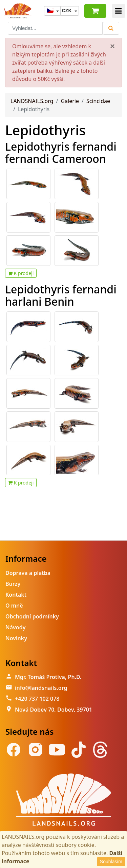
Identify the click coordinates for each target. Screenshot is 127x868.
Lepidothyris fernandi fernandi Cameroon (61, 152)
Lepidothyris (45, 130)
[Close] (112, 46)
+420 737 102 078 (37, 699)
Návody (15, 627)
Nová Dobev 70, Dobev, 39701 (54, 710)
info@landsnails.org (41, 688)
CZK (68, 11)
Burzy (13, 584)
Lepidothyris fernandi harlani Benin (61, 295)
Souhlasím (111, 862)
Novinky (16, 638)
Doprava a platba (28, 573)
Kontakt (16, 595)
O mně (14, 606)
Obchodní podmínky (32, 616)
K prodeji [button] (21, 273)
